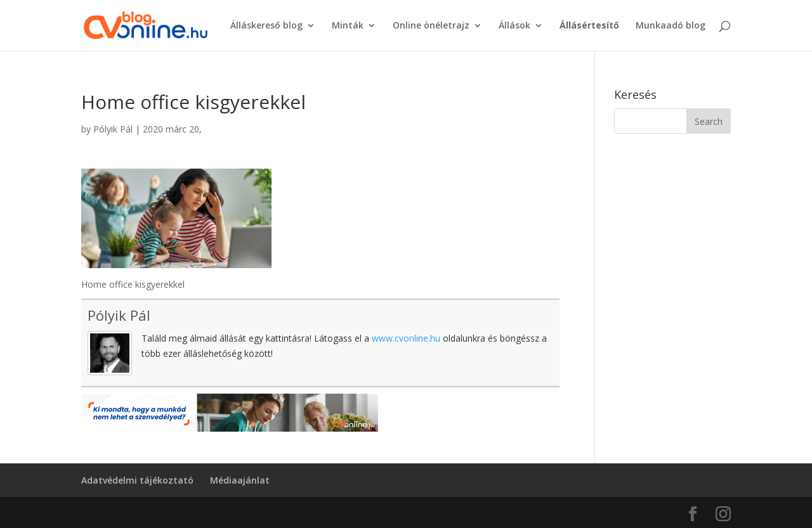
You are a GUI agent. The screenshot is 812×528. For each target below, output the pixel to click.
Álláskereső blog (266, 26)
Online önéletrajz (431, 26)
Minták (348, 26)
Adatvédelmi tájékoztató (137, 480)
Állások (514, 26)
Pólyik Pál (113, 129)
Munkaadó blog (671, 26)
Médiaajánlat (240, 480)
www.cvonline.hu (406, 338)
